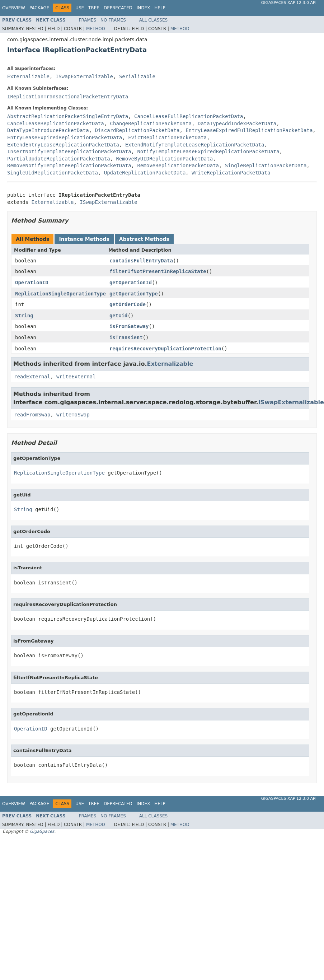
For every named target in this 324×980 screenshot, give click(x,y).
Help (160, 8)
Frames (88, 20)
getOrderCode (128, 304)
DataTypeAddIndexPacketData (237, 123)
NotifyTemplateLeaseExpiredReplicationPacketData (208, 151)
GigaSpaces (42, 831)
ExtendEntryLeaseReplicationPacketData (63, 145)
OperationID (32, 283)
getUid (119, 316)
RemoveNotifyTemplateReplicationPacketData (69, 165)
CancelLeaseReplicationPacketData (56, 123)
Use (80, 8)
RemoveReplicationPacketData (178, 165)
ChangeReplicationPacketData (151, 123)
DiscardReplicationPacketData (137, 130)
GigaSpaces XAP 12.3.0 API (289, 3)
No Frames (113, 20)
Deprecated (118, 8)
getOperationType (134, 294)
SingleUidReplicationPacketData (53, 173)
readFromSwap (32, 415)
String (24, 316)
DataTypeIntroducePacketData (48, 130)
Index (144, 8)
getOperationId (131, 283)
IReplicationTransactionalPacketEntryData (68, 97)
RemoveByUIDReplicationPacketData (164, 159)
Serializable (137, 76)
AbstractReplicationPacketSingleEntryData (68, 116)
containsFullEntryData (141, 261)
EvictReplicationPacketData (167, 137)
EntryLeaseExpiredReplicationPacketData (65, 137)
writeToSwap (73, 415)
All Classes (153, 20)
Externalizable (28, 76)
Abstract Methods (144, 239)
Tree (94, 8)
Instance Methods (84, 239)
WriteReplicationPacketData (231, 173)
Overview (14, 8)
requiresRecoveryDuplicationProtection (165, 349)
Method (96, 29)
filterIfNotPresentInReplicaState (158, 271)
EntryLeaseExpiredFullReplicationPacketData (249, 130)
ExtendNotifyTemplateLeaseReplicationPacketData (195, 145)
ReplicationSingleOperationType (60, 294)
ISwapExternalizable (84, 76)
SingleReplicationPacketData (266, 165)
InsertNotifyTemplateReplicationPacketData (69, 151)
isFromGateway (129, 326)
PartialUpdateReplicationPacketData (59, 159)
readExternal (32, 377)
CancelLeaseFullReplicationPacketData (189, 116)
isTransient (126, 337)
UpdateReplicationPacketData (145, 173)
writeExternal (76, 377)
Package (39, 8)
